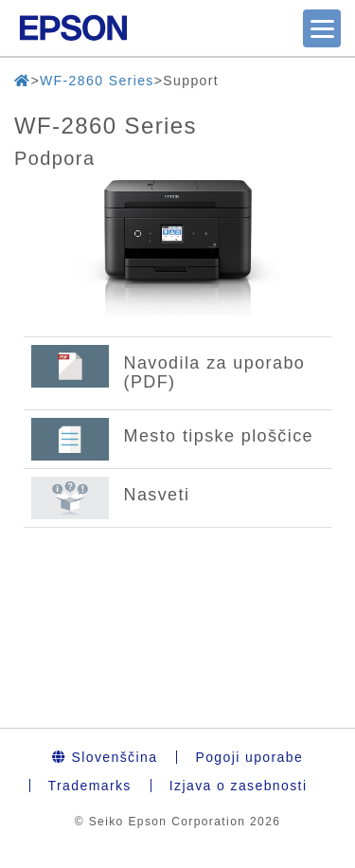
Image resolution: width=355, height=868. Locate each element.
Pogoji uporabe (249, 757)
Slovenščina (105, 757)
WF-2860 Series (97, 81)
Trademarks (90, 786)
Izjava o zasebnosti (239, 786)
